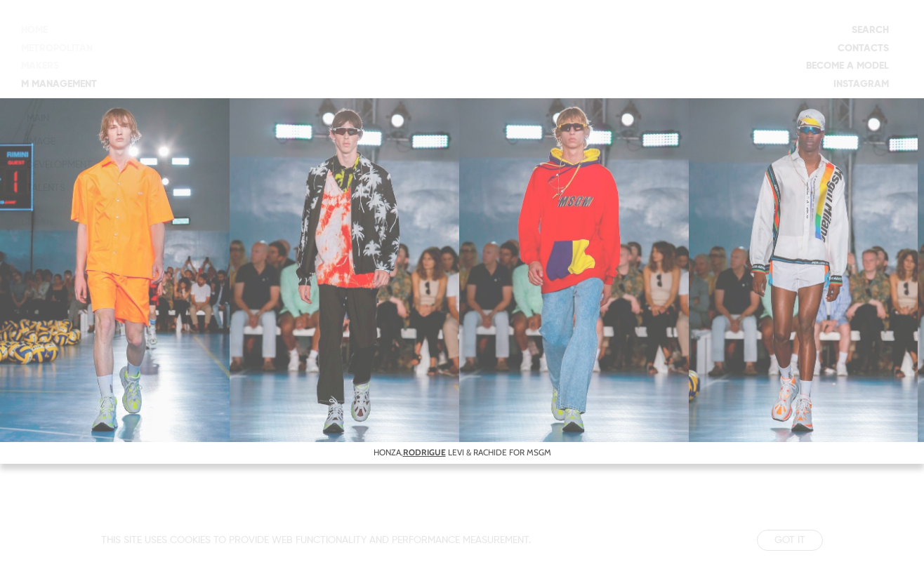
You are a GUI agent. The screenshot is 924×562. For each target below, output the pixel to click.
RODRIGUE (424, 452)
